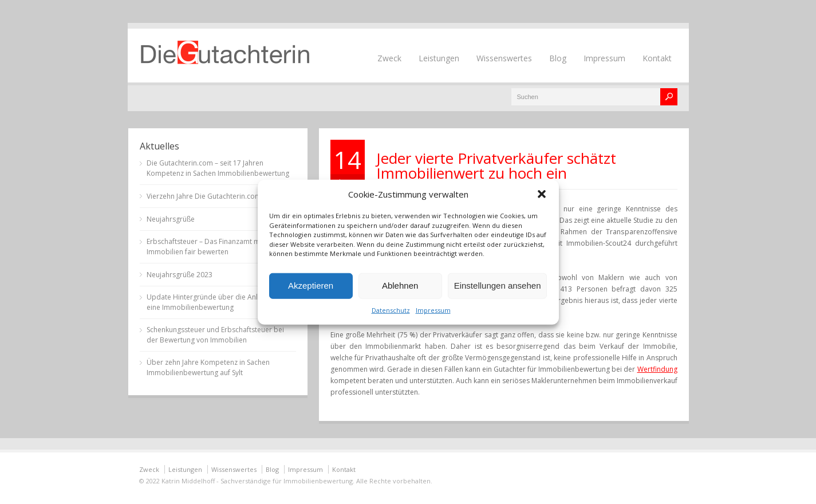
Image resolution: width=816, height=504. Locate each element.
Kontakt (657, 58)
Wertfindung (657, 369)
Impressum (433, 310)
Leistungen (439, 58)
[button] (542, 194)
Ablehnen (400, 286)
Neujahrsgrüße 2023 (180, 275)
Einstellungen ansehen (498, 286)
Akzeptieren (311, 286)
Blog (558, 58)
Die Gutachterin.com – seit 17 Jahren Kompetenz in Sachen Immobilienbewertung (218, 168)
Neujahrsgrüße (171, 219)
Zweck (389, 58)
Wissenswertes (504, 58)
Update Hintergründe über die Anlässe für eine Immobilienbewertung (215, 302)
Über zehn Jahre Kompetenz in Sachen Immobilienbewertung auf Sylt (208, 367)
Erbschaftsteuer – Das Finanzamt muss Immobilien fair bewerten (209, 247)
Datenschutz (391, 310)
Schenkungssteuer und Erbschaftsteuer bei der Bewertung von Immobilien (215, 335)
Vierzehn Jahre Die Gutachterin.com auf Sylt (216, 196)
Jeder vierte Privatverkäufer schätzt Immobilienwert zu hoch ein (496, 166)
